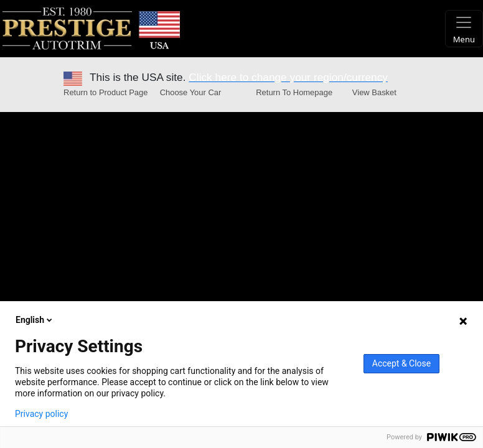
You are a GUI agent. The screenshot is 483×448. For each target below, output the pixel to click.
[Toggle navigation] (464, 29)
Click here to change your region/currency (288, 77)
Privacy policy (41, 414)
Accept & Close (401, 363)
